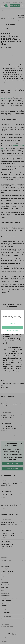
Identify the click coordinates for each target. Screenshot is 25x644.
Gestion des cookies (6, 629)
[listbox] (12, 416)
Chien (8, 17)
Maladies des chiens (13, 17)
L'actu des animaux (3, 17)
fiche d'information (15, 1)
